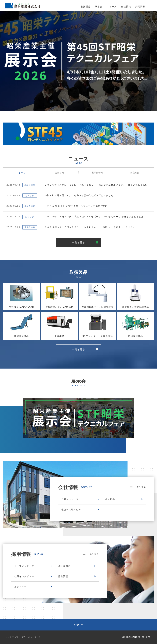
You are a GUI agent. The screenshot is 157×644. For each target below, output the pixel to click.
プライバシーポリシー (32, 637)
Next (153, 62)
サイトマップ (12, 637)
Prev (4, 62)
